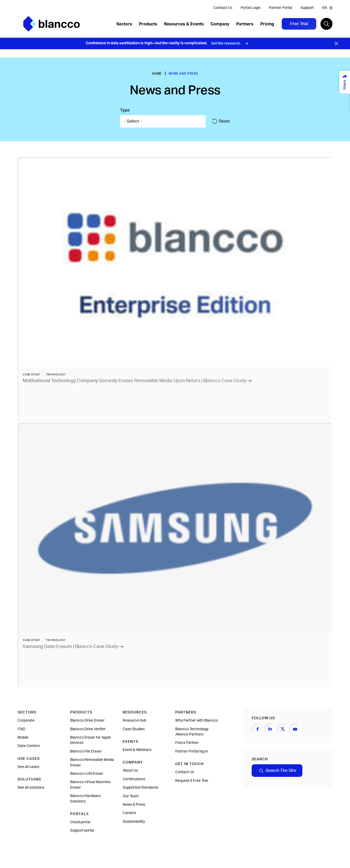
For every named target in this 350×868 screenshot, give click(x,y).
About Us (130, 771)
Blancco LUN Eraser (87, 774)
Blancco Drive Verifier (88, 729)
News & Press (134, 805)
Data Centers (29, 746)
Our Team (131, 796)
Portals (79, 814)
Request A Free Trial (192, 781)
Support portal (82, 831)
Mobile (23, 738)
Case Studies (134, 729)
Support (307, 8)
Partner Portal (281, 8)
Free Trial (299, 24)
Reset (221, 121)
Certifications (134, 779)
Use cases (29, 759)
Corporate (26, 721)
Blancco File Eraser (86, 751)
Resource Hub (134, 721)
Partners (245, 24)
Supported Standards (140, 788)
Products (148, 24)
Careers (129, 813)
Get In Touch (190, 764)
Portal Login (251, 8)
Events (131, 742)
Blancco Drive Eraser (87, 721)
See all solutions (31, 788)
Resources (135, 712)
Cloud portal (80, 822)
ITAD (21, 729)
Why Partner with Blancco (197, 721)
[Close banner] (336, 43)
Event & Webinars (137, 750)
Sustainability (134, 822)
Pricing (267, 24)
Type (125, 110)
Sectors (124, 24)
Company (220, 24)
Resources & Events (184, 24)
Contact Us (223, 8)
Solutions (29, 779)
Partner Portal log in (192, 751)
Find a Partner (187, 743)
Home (157, 74)
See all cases (28, 767)
